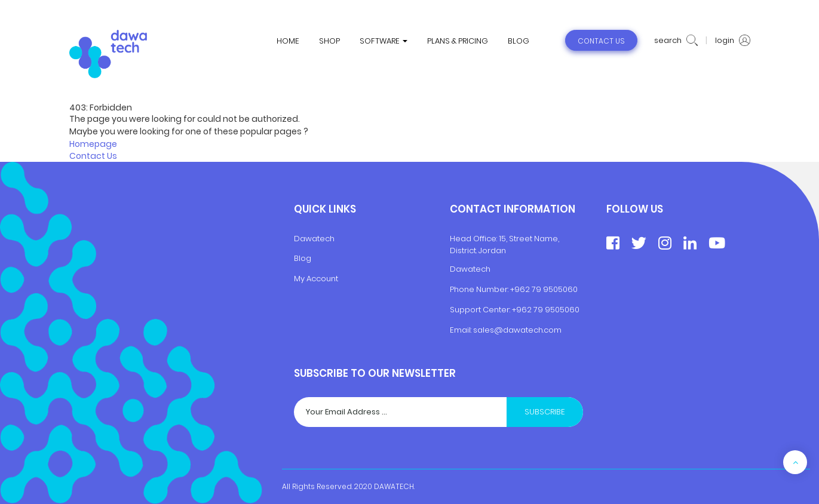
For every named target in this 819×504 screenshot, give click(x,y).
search (676, 41)
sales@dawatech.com (517, 330)
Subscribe (545, 412)
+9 (517, 310)
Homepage (93, 144)
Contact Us (93, 156)
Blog (303, 258)
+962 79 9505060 (544, 289)
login (733, 41)
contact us (601, 41)
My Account (316, 279)
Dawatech (314, 239)
